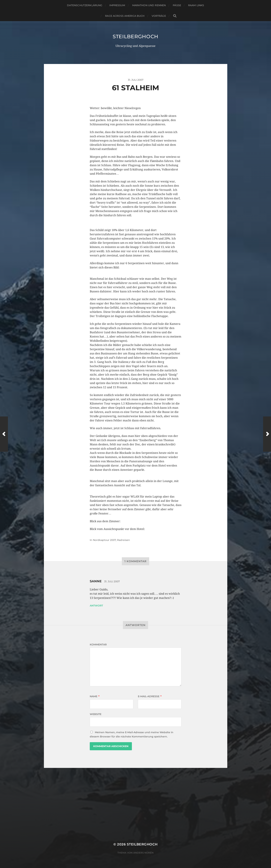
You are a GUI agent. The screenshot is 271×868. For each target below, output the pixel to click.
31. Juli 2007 (112, 581)
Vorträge (159, 16)
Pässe (177, 5)
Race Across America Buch (125, 16)
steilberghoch (135, 36)
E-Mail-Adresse (150, 696)
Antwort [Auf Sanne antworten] (96, 606)
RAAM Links (196, 5)
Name (95, 696)
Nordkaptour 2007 (104, 540)
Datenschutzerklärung (85, 5)
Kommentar (98, 645)
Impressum (117, 5)
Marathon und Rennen (149, 5)
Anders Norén (143, 853)
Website (96, 714)
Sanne (96, 581)
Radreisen (124, 540)
